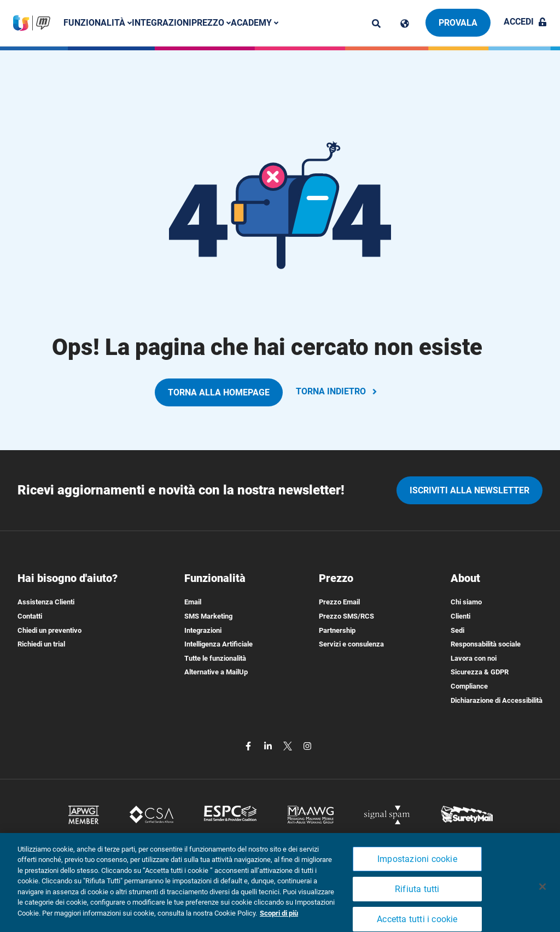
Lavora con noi (474, 658)
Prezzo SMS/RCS (346, 616)
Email (193, 602)
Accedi (525, 22)
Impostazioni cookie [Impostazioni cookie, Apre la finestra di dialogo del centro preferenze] (417, 869)
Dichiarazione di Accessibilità (497, 700)
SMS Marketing (208, 616)
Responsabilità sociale (486, 644)
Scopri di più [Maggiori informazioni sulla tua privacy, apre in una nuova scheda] (279, 924)
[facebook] (249, 745)
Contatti (30, 616)
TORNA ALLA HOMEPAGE (219, 392)
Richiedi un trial (41, 644)
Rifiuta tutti (417, 899)
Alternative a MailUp (216, 672)
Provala (458, 23)
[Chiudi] (542, 897)
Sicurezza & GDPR (480, 672)
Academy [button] (255, 23)
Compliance (469, 686)
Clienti (460, 616)
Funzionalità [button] (98, 23)
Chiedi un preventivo (49, 630)
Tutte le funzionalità (215, 658)
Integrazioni (162, 23)
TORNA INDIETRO (337, 391)
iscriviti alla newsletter (469, 490)
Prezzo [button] (211, 23)
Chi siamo (466, 602)
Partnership (337, 630)
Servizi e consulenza (351, 644)
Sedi (457, 630)
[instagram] (307, 745)
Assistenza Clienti (46, 602)
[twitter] (289, 745)
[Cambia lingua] (405, 24)
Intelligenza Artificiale (218, 644)
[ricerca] (376, 24)
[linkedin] (269, 745)
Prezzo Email (339, 602)
